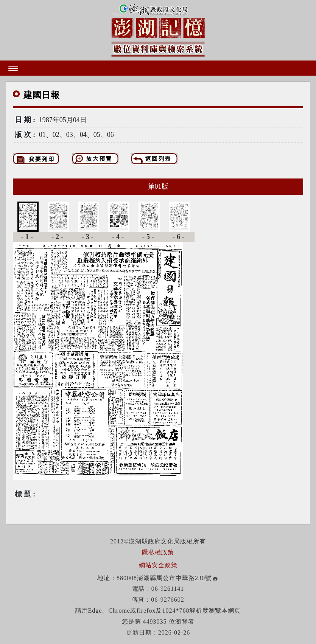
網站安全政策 (158, 565)
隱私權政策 (158, 552)
